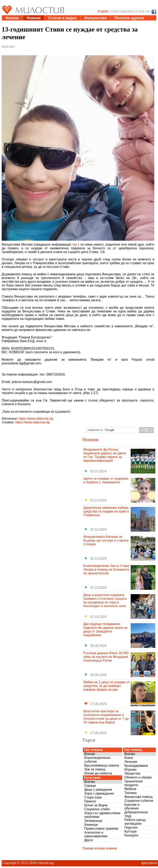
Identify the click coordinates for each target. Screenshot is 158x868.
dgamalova (149, 863)
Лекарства (132, 773)
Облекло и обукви (138, 777)
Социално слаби (97, 809)
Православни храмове (101, 829)
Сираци (90, 786)
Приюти (90, 801)
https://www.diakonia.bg (36, 419)
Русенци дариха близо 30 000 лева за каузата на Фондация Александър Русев (106, 657)
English (103, 11)
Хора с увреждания (99, 793)
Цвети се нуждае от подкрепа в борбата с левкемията (106, 480)
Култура (130, 831)
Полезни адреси (129, 18)
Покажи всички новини (100, 848)
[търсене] (110, 430)
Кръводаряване (136, 766)
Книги (129, 758)
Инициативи (96, 18)
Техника (130, 793)
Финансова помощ (138, 797)
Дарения (13, 23)
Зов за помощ (95, 769)
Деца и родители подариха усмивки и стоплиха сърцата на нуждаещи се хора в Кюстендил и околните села (105, 600)
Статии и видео (62, 18)
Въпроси (37, 23)
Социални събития (139, 801)
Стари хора (93, 797)
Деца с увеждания (98, 790)
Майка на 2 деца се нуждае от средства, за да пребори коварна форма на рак (106, 686)
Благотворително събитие (97, 760)
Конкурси (131, 835)
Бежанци (91, 825)
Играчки (130, 770)
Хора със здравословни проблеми (102, 815)
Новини (34, 18)
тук (75, 244)
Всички (89, 754)
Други (88, 840)
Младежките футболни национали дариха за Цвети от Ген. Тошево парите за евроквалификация (105, 455)
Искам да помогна (98, 773)
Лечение (131, 762)
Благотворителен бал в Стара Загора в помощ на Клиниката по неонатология (106, 569)
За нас (59, 23)
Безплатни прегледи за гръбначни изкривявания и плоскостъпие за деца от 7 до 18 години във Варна (106, 717)
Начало (12, 18)
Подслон (131, 827)
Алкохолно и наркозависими (96, 834)
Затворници (93, 821)
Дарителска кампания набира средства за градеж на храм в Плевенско (106, 511)
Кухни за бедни (96, 805)
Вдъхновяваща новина (102, 765)
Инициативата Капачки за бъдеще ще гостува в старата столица (106, 540)
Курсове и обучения (132, 806)
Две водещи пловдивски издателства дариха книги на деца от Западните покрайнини (105, 630)
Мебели (130, 789)
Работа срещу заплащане (135, 822)
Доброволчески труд (136, 814)
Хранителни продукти (133, 783)
